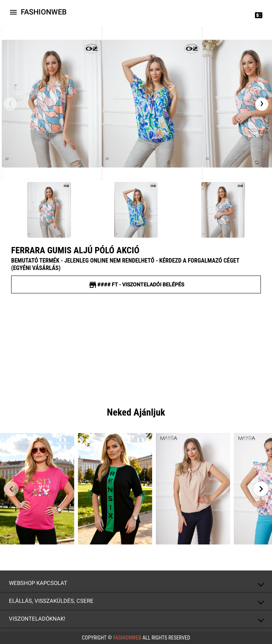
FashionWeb (127, 638)
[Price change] (259, 15)
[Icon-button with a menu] (13, 12)
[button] (136, 583)
